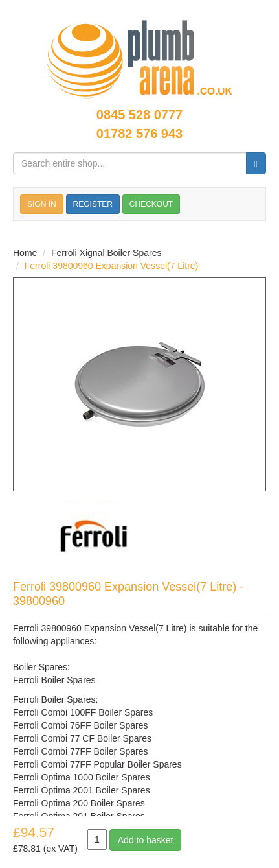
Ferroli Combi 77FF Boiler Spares (81, 751)
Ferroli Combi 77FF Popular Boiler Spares (97, 764)
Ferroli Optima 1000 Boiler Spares (82, 777)
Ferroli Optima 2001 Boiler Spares (82, 790)
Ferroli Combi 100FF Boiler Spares (83, 712)
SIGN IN (42, 204)
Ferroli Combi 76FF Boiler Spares (81, 725)
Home (25, 253)
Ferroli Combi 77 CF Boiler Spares (82, 738)
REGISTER (93, 204)
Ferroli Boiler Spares (54, 680)
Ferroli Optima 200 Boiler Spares (79, 803)
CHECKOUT (151, 204)
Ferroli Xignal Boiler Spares (106, 253)
